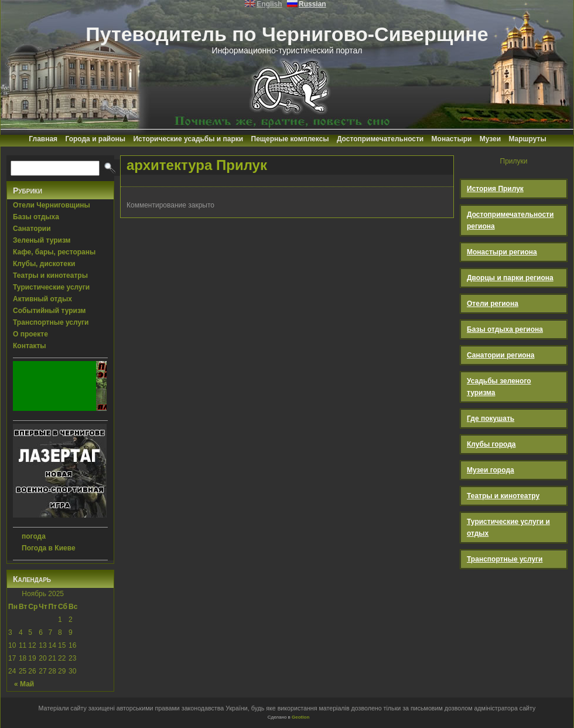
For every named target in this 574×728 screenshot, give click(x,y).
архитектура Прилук (197, 165)
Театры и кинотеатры (50, 275)
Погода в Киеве (49, 548)
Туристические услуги (51, 287)
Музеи (490, 139)
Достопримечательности (380, 139)
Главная (43, 139)
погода (34, 536)
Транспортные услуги (51, 322)
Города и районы (95, 139)
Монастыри (452, 139)
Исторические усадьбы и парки (188, 139)
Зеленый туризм (42, 240)
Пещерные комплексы (290, 139)
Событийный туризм (49, 311)
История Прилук (495, 189)
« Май (24, 684)
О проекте (30, 334)
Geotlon (300, 717)
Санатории (32, 229)
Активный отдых (42, 299)
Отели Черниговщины (52, 205)
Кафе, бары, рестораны (54, 252)
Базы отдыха (36, 217)
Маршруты (527, 139)
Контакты (30, 346)
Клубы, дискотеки (44, 264)
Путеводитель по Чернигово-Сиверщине (287, 34)
